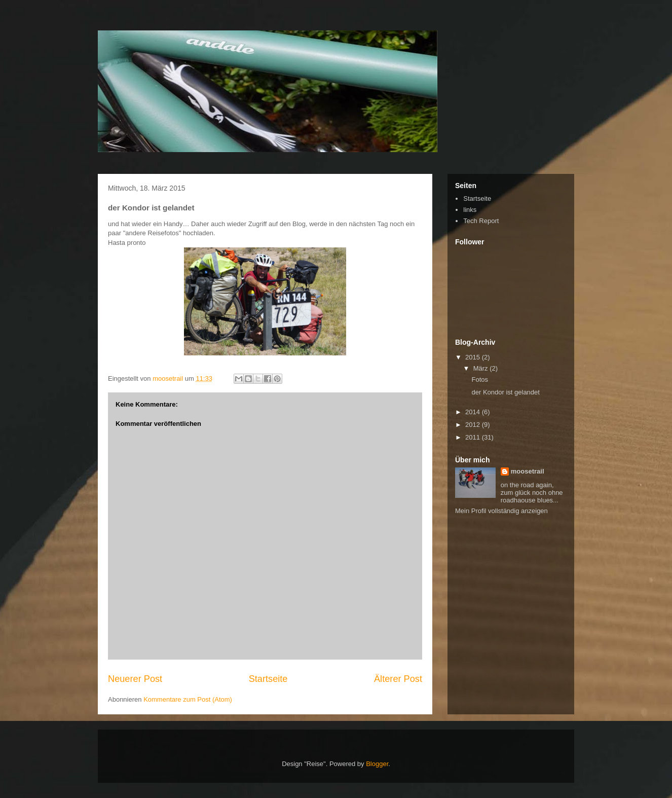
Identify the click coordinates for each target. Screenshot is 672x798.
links (470, 210)
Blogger (377, 764)
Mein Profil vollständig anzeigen (501, 511)
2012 (474, 425)
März (482, 368)
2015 (474, 357)
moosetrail (528, 471)
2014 (474, 412)
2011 (474, 437)
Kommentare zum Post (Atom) (188, 699)
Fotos (480, 379)
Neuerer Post (135, 679)
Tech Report (481, 221)
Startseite (268, 679)
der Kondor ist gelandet (505, 392)
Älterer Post (398, 679)
